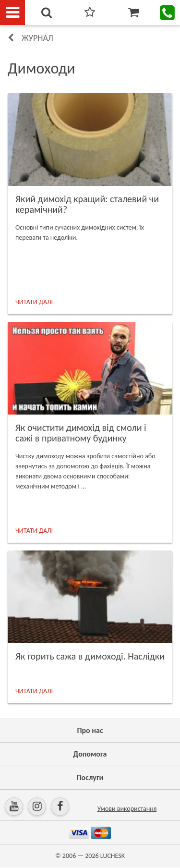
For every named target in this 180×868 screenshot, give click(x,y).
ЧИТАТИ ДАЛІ (34, 302)
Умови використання (127, 809)
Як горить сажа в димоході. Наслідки (90, 656)
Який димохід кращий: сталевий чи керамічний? (87, 204)
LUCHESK (113, 856)
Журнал (37, 38)
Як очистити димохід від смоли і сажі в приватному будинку (81, 433)
